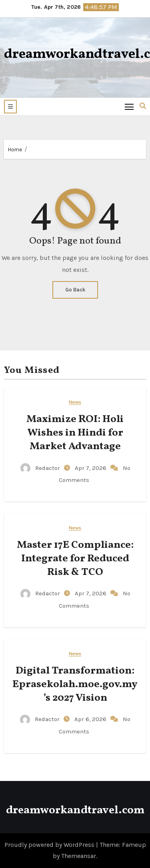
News (75, 402)
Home (15, 150)
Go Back (75, 290)
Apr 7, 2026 (91, 468)
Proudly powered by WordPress (50, 845)
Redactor (41, 468)
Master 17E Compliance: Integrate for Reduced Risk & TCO (75, 559)
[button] (10, 107)
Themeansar (79, 856)
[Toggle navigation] (129, 106)
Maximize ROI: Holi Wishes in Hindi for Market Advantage (75, 433)
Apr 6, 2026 (91, 719)
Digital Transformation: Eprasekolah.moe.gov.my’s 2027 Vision (75, 684)
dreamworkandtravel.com (75, 810)
